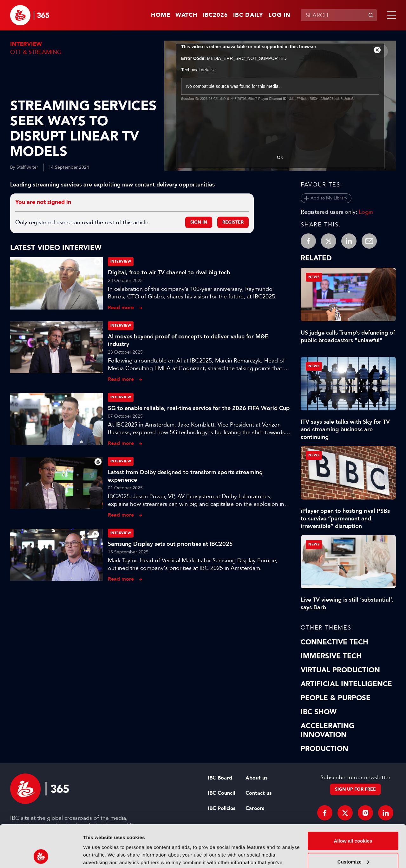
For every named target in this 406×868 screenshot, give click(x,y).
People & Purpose (336, 698)
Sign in (199, 222)
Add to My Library (329, 198)
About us (256, 778)
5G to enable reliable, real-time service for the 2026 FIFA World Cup (199, 408)
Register (233, 222)
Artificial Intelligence (346, 684)
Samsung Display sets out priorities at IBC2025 (170, 544)
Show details (98, 855)
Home (161, 15)
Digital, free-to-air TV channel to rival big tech (169, 272)
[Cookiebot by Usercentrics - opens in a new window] (41, 856)
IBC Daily (248, 15)
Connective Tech (334, 642)
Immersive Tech (331, 656)
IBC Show (319, 712)
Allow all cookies (353, 801)
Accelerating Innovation (327, 730)
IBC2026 (215, 15)
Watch (187, 15)
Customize (353, 822)
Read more (121, 307)
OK (280, 157)
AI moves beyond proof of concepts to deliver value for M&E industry (188, 340)
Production (324, 749)
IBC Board (220, 778)
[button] (390, 15)
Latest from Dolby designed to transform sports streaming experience (185, 476)
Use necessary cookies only (353, 843)
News (314, 277)
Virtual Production (340, 670)
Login (366, 212)
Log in (279, 15)
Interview (26, 44)
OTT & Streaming (36, 52)
